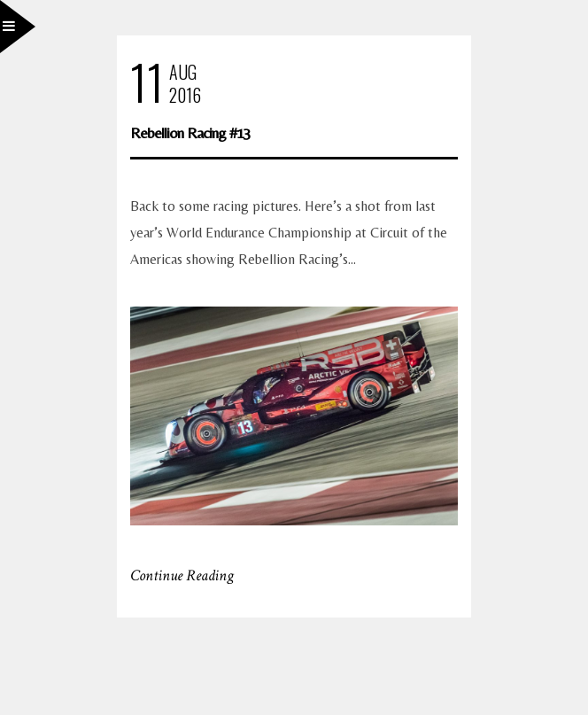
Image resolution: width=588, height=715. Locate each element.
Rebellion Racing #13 (190, 132)
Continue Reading (182, 575)
